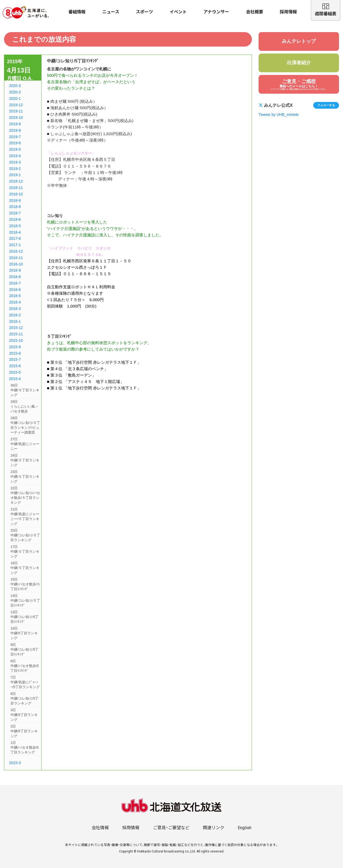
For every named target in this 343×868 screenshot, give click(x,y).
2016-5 (15, 296)
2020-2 (15, 92)
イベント (178, 12)
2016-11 (16, 258)
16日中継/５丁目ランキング (25, 568)
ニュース (111, 12)
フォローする (326, 105)
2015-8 (15, 353)
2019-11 (16, 111)
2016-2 (15, 315)
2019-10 (16, 117)
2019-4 (15, 156)
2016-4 (15, 302)
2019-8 (15, 130)
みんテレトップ (299, 41)
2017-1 (15, 245)
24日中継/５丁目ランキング (25, 460)
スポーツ (144, 12)
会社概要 (255, 12)
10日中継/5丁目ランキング (24, 633)
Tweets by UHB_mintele (279, 115)
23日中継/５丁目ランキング (25, 477)
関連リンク (214, 828)
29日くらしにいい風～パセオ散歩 (24, 406)
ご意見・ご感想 (299, 84)
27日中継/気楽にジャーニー (25, 444)
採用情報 (288, 12)
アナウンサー (216, 12)
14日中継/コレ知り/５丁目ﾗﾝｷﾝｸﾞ (25, 600)
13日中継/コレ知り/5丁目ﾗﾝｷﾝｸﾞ (25, 617)
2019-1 (15, 175)
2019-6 (15, 143)
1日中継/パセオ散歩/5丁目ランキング (25, 747)
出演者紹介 (299, 63)
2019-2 (15, 169)
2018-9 (15, 200)
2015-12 (16, 328)
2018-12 (16, 181)
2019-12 (16, 105)
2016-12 (16, 251)
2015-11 (16, 334)
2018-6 (15, 219)
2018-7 (15, 213)
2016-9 (15, 270)
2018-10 (16, 194)
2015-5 (15, 372)
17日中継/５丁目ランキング (25, 551)
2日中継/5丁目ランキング (24, 731)
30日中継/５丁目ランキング (25, 390)
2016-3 (15, 309)
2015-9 (15, 347)
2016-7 (15, 283)
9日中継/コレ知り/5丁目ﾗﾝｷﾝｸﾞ (25, 649)
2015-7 (15, 359)
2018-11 (16, 188)
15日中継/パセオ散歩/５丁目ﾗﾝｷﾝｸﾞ (25, 584)
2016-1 (15, 321)
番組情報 (77, 12)
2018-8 (15, 207)
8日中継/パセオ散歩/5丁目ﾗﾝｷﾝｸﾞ (25, 666)
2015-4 (15, 379)
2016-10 (16, 264)
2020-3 (15, 86)
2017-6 (15, 238)
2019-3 (15, 162)
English (245, 828)
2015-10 (16, 340)
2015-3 (15, 763)
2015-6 (15, 366)
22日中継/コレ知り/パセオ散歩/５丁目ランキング (25, 495)
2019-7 (15, 137)
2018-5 (15, 226)
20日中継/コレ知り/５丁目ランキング (25, 535)
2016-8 (15, 277)
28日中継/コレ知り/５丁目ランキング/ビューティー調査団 (25, 425)
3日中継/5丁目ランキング (24, 715)
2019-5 (15, 149)
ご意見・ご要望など (171, 828)
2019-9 (15, 124)
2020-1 (15, 98)
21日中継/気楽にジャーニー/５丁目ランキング (25, 516)
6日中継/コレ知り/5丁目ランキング (25, 698)
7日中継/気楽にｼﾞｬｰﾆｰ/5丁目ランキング (25, 682)
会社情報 (100, 828)
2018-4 (15, 232)
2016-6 (15, 290)
